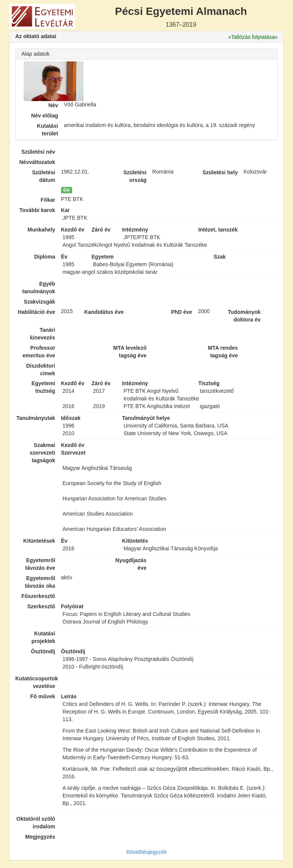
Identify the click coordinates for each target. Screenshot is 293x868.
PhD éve (181, 312)
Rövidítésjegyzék (146, 852)
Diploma (44, 257)
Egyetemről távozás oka (40, 582)
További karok (37, 210)
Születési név (38, 152)
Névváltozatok (37, 162)
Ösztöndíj (43, 651)
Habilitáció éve (37, 312)
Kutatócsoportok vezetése (35, 682)
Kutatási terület (47, 130)
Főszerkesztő (38, 596)
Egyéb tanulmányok (39, 288)
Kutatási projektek (43, 637)
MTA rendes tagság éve (223, 352)
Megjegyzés (40, 837)
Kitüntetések (39, 541)
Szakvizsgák (39, 302)
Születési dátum (44, 176)
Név (53, 105)
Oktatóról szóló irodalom (36, 823)
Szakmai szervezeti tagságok (43, 453)
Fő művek (43, 696)
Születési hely (220, 172)
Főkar (48, 200)
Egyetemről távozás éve (40, 564)
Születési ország (135, 176)
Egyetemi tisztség (43, 387)
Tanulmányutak (36, 418)
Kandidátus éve (104, 312)
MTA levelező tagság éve (130, 352)
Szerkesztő (41, 606)
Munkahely (41, 230)
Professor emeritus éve (39, 352)
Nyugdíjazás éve (131, 564)
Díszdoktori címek (40, 370)
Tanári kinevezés (42, 334)
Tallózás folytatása (253, 37)
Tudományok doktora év (244, 316)
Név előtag (45, 116)
